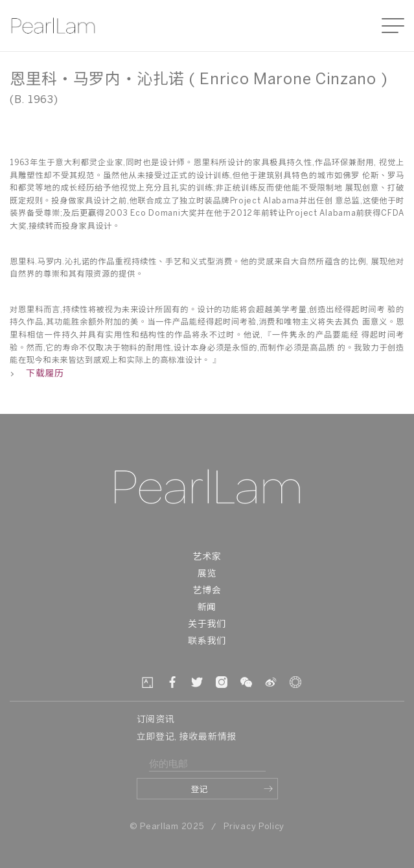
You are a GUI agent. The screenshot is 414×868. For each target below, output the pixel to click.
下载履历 (37, 374)
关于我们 (207, 625)
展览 (207, 574)
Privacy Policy (254, 827)
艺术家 (207, 557)
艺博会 (207, 591)
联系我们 (207, 642)
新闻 (207, 608)
